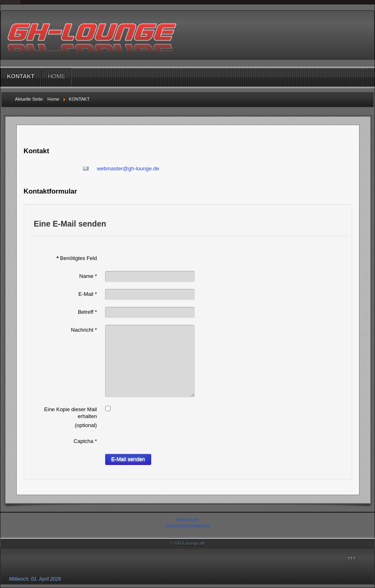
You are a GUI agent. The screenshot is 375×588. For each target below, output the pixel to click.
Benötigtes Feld (77, 258)
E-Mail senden (128, 459)
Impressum (187, 520)
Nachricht (84, 330)
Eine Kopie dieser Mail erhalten (70, 413)
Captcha (85, 441)
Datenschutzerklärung (187, 526)
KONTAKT (21, 76)
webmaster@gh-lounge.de (128, 168)
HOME (56, 76)
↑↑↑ (352, 558)
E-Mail (88, 294)
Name (88, 276)
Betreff (87, 312)
